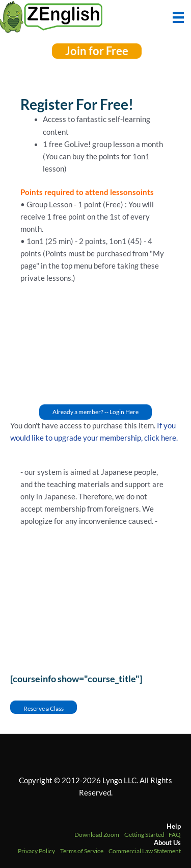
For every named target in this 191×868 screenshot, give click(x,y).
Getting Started (144, 835)
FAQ (175, 835)
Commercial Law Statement (145, 851)
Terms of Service (82, 851)
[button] (97, 51)
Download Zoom (97, 835)
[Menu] (178, 16)
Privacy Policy (36, 851)
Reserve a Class (44, 708)
